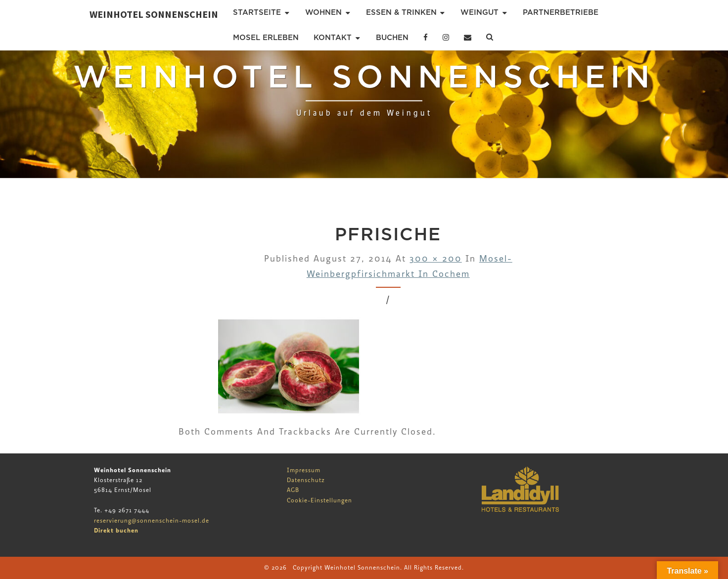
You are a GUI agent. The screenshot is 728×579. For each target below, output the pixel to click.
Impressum (304, 470)
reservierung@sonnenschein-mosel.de (152, 521)
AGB (293, 490)
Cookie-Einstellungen (319, 500)
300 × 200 (436, 259)
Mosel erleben (266, 38)
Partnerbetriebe (561, 12)
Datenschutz (306, 480)
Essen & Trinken (401, 12)
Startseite (257, 12)
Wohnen (323, 12)
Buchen (392, 38)
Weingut (479, 12)
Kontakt (333, 38)
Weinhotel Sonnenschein (154, 14)
